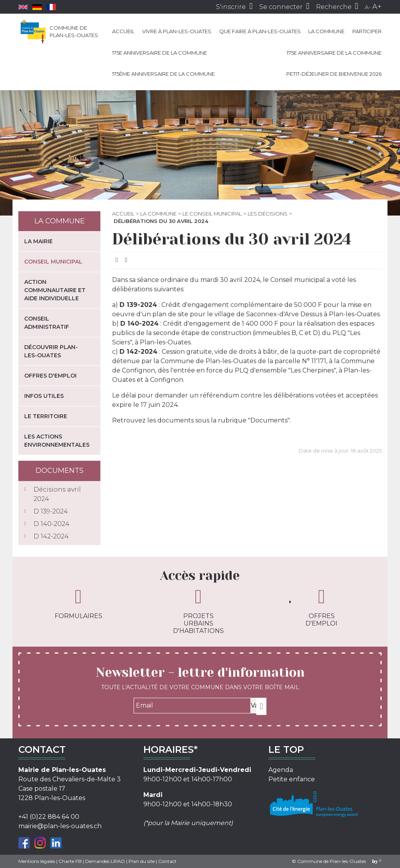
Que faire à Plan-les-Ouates (260, 31)
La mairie (38, 241)
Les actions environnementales (57, 441)
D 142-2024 (51, 536)
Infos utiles (44, 396)
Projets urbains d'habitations (198, 611)
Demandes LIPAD (105, 861)
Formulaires (79, 603)
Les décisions (268, 214)
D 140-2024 (52, 524)
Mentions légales (37, 861)
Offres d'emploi (50, 376)
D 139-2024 (51, 511)
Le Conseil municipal (212, 214)
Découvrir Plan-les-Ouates (51, 351)
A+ (377, 7)
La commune (326, 31)
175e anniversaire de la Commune (160, 53)
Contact (167, 861)
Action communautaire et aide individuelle (55, 290)
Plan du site (142, 861)
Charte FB (70, 861)
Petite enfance (292, 779)
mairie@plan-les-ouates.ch (60, 826)
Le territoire (46, 416)
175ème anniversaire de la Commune (163, 74)
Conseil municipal (53, 262)
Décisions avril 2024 (57, 494)
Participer (367, 31)
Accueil (123, 31)
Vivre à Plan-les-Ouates (177, 31)
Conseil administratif (47, 323)
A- (368, 7)
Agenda (281, 770)
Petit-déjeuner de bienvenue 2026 (334, 74)
